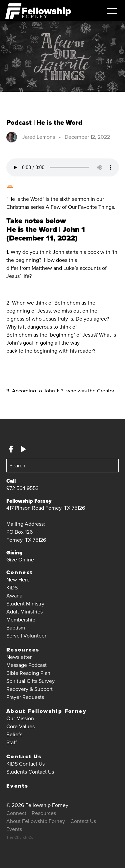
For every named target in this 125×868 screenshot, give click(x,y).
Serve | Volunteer (26, 636)
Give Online (20, 560)
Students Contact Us (30, 772)
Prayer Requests (25, 697)
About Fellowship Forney (46, 711)
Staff (11, 742)
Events (17, 786)
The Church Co (20, 837)
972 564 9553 (22, 488)
